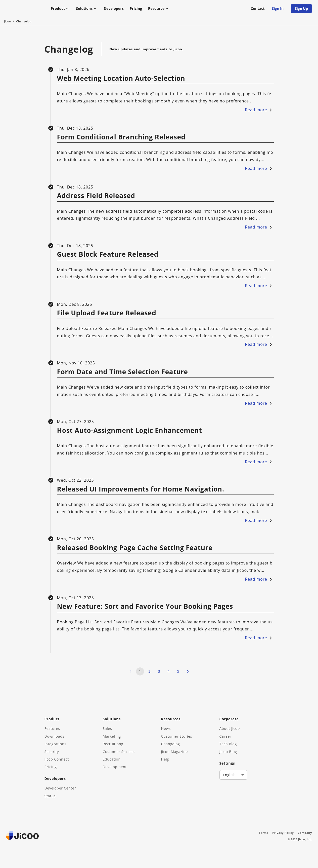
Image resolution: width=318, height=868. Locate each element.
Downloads (54, 736)
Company (305, 833)
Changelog (24, 24)
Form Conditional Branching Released (121, 140)
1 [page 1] (140, 674)
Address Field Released (96, 198)
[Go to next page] (188, 674)
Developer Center (60, 788)
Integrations (55, 744)
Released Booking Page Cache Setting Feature (135, 551)
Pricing (136, 10)
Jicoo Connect (57, 759)
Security (52, 752)
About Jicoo (230, 729)
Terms (264, 833)
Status (50, 796)
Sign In (278, 10)
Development (115, 767)
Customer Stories (177, 736)
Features (52, 729)
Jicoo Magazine (175, 752)
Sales (107, 729)
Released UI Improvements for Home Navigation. (141, 492)
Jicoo (8, 24)
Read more (259, 112)
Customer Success (119, 752)
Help (165, 759)
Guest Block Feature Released (108, 257)
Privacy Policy (283, 833)
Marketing (112, 736)
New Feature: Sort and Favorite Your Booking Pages (145, 609)
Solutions (87, 10)
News (166, 729)
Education (112, 759)
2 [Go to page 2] (150, 674)
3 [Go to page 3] (159, 674)
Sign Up (301, 10)
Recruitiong (113, 744)
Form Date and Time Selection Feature (123, 374)
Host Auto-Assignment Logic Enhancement (130, 433)
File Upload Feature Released (107, 316)
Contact (258, 10)
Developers (114, 10)
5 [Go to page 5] (178, 674)
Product (60, 10)
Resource (159, 10)
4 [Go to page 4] (169, 674)
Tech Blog (228, 744)
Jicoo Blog (228, 752)
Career (225, 736)
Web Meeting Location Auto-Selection (121, 81)
